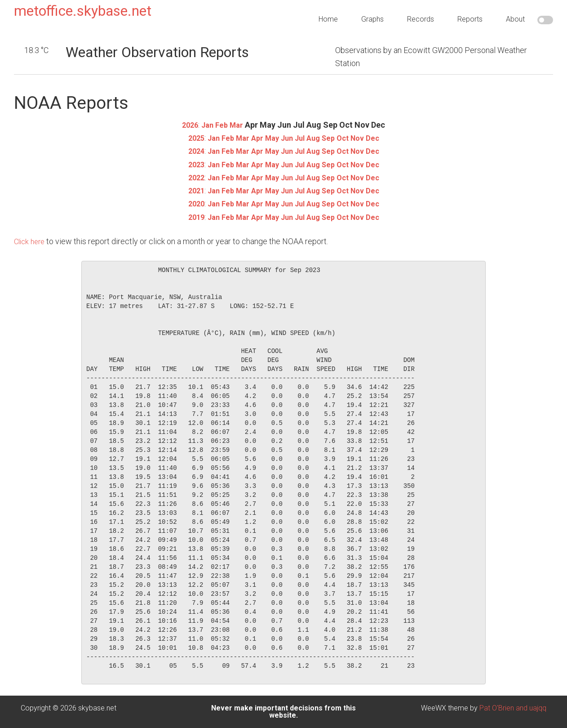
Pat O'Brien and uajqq (513, 708)
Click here (31, 241)
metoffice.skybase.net (83, 11)
